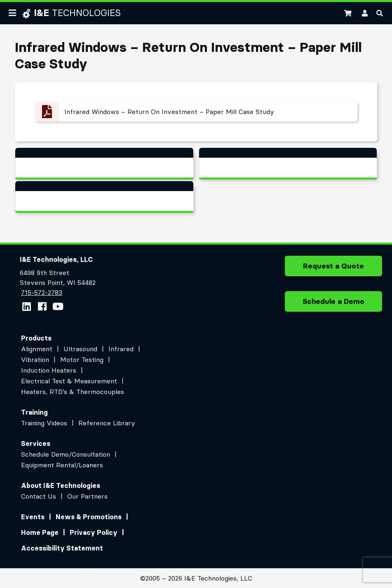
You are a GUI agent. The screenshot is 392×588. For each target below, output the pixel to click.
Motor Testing (82, 359)
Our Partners (87, 496)
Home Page (40, 532)
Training (34, 412)
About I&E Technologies (61, 485)
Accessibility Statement (62, 548)
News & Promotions (89, 517)
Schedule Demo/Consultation (66, 454)
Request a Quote (333, 269)
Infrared (121, 349)
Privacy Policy (94, 532)
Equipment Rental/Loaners (62, 465)
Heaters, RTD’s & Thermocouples (73, 392)
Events (33, 517)
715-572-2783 (41, 292)
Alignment (37, 349)
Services (36, 443)
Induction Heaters (49, 370)
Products (36, 338)
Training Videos (44, 423)
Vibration (35, 359)
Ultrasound (80, 349)
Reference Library (107, 423)
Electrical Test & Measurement (69, 381)
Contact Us (39, 496)
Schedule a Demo (333, 304)
